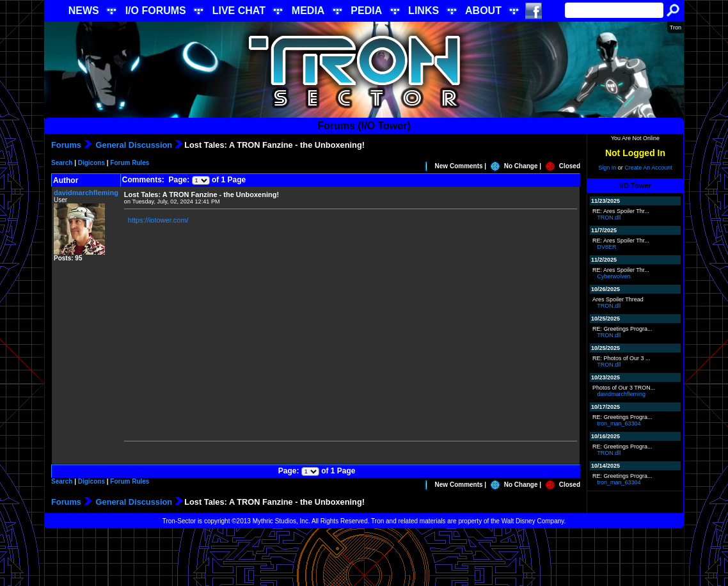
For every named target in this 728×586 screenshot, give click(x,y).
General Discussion (133, 145)
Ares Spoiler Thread (618, 299)
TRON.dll (609, 218)
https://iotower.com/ (158, 220)
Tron (676, 28)
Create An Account (648, 168)
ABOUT (483, 11)
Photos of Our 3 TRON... (624, 388)
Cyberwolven (614, 276)
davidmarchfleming (86, 193)
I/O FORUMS (156, 11)
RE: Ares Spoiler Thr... (621, 211)
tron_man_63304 (619, 424)
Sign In (607, 168)
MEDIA (308, 11)
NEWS (84, 11)
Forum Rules (130, 163)
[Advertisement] (364, 557)
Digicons (91, 163)
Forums (66, 145)
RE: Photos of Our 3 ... (621, 358)
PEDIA (366, 11)
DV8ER (607, 247)
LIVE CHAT (239, 11)
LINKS (423, 11)
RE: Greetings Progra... (622, 329)
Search (62, 163)
